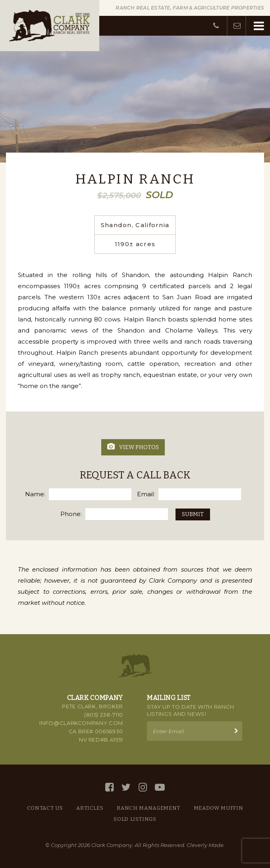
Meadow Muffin (218, 808)
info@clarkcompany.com (81, 723)
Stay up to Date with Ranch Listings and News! (191, 710)
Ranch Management (148, 808)
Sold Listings (135, 819)
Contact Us (45, 808)
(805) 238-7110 (104, 715)
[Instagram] (143, 787)
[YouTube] (160, 787)
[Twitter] (126, 787)
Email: (146, 494)
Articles (90, 808)
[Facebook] (109, 787)
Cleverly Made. (206, 845)
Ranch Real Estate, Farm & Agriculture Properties (190, 8)
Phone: (71, 514)
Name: (35, 494)
